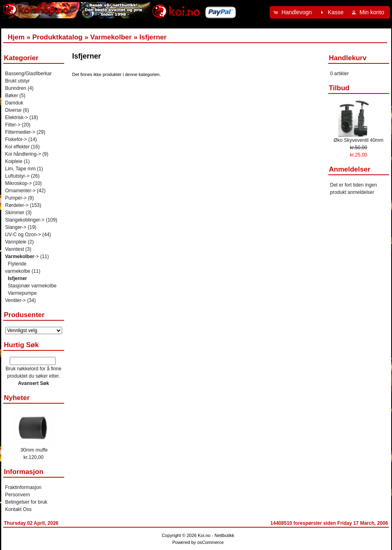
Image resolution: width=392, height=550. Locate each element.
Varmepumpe (22, 293)
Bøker (12, 96)
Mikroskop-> (19, 183)
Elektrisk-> (17, 117)
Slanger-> (16, 227)
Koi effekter (17, 147)
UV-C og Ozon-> (23, 235)
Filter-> (13, 125)
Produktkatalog (57, 37)
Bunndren (16, 88)
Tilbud (339, 88)
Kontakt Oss (18, 509)
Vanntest (15, 249)
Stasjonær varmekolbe (32, 286)
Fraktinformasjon (23, 487)
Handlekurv (348, 58)
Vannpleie (16, 242)
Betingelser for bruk (26, 502)
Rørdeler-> (17, 205)
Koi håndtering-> (23, 154)
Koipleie (14, 161)
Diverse (14, 110)
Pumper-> (16, 198)
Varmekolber (111, 37)
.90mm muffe (34, 450)
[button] (294, 12)
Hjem (16, 37)
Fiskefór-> (16, 139)
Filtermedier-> (20, 132)
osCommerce (210, 542)
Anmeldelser (350, 169)
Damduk (14, 103)
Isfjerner (153, 37)
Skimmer (15, 213)
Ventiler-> (16, 300)
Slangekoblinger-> (25, 220)
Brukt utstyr (18, 81)
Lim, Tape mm (21, 169)
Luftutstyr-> (17, 176)
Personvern (18, 495)
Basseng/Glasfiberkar (29, 74)
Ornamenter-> (21, 191)
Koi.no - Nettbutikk (216, 535)
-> (22, 257)
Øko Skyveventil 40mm (358, 140)
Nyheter (17, 398)
